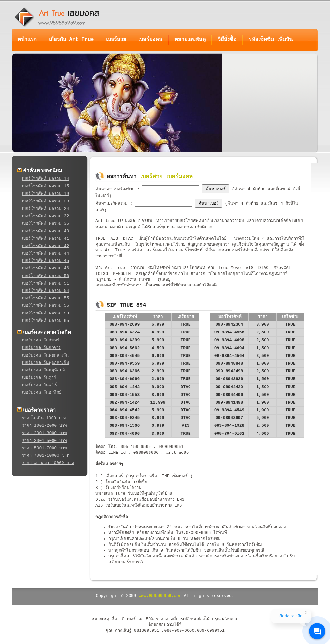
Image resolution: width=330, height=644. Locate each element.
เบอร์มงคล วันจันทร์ (41, 340)
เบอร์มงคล (150, 40)
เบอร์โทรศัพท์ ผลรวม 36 (45, 224)
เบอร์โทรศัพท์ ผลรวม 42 (45, 246)
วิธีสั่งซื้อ (227, 40)
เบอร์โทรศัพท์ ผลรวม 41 (45, 239)
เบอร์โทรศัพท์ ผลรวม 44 (45, 253)
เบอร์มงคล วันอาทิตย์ (42, 392)
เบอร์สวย (116, 40)
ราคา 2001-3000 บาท (44, 433)
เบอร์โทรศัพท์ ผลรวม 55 (45, 298)
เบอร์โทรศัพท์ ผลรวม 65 (45, 321)
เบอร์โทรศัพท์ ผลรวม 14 (45, 179)
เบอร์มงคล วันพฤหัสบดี (43, 370)
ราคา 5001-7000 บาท (44, 448)
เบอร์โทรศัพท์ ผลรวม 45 (45, 261)
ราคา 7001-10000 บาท (46, 456)
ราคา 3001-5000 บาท (44, 441)
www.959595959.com (160, 596)
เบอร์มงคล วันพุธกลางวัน (45, 355)
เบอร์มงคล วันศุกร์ (39, 378)
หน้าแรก (27, 40)
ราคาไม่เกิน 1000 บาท (44, 418)
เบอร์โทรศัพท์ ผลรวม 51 (45, 283)
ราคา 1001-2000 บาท (44, 426)
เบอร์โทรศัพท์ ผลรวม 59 (45, 313)
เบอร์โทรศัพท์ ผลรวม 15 (45, 186)
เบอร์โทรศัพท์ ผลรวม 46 (45, 268)
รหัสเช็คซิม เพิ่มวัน (271, 40)
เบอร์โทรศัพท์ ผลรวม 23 (45, 201)
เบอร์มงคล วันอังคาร (41, 348)
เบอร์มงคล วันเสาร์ (39, 385)
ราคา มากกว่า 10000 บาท (48, 463)
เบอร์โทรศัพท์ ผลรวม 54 (45, 291)
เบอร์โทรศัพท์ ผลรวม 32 (45, 216)
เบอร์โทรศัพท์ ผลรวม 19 (45, 194)
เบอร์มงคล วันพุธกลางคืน (46, 363)
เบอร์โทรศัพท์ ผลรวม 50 (45, 276)
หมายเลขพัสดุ (190, 40)
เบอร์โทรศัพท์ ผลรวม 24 (45, 209)
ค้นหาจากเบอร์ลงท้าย (116, 189)
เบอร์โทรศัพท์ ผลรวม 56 (45, 306)
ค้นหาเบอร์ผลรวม (113, 204)
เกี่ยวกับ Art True (71, 40)
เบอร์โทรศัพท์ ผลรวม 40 (45, 231)
